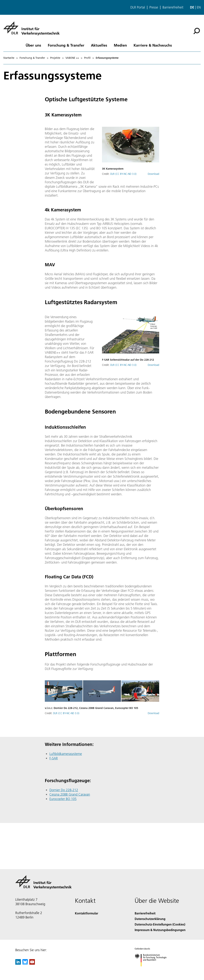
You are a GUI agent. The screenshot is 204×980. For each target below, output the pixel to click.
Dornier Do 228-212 (64, 790)
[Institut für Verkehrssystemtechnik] (31, 28)
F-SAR (54, 758)
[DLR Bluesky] (25, 963)
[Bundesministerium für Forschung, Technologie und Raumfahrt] (153, 970)
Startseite (9, 58)
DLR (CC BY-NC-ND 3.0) (123, 174)
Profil (87, 58)
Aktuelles (99, 45)
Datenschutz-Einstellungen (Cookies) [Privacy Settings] (160, 924)
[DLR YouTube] (32, 963)
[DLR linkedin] (18, 963)
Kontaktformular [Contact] (87, 913)
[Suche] (197, 31)
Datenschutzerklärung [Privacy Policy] (150, 919)
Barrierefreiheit (173, 7)
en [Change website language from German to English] (199, 7)
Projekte (55, 58)
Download (153, 174)
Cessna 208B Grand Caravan (70, 794)
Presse (154, 7)
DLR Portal (138, 7)
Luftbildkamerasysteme (66, 754)
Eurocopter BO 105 (63, 799)
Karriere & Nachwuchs (153, 45)
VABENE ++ (72, 58)
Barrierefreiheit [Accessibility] (145, 913)
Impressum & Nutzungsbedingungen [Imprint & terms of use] (160, 930)
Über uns (33, 45)
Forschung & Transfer (66, 45)
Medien (120, 45)
